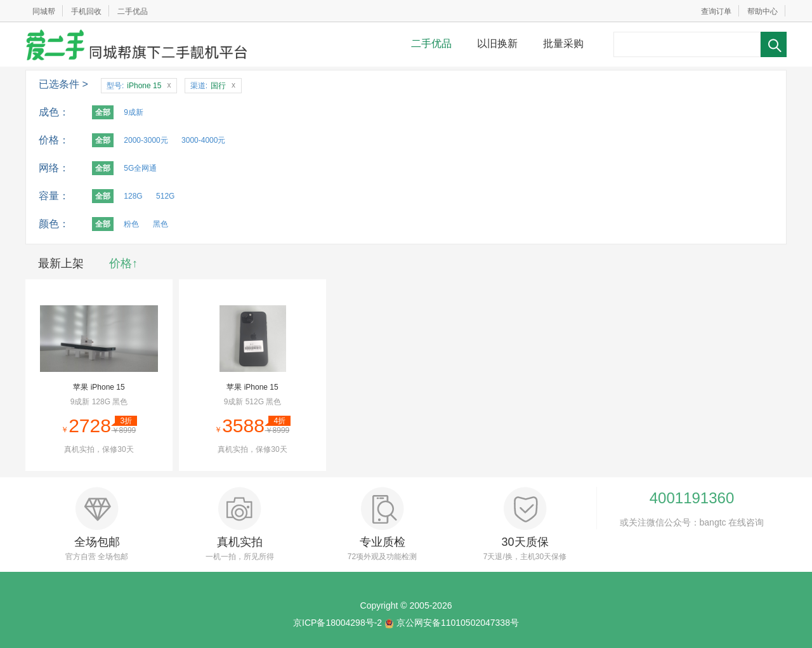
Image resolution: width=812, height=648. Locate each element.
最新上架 (61, 263)
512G (165, 196)
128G (133, 196)
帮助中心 (763, 11)
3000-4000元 (203, 140)
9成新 (134, 112)
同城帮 (44, 11)
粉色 (131, 224)
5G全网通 (140, 168)
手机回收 (86, 11)
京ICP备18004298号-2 (337, 623)
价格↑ (123, 263)
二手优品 (133, 11)
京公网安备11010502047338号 (458, 623)
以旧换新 (497, 43)
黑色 (160, 224)
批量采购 (563, 43)
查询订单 (716, 11)
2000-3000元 (146, 140)
